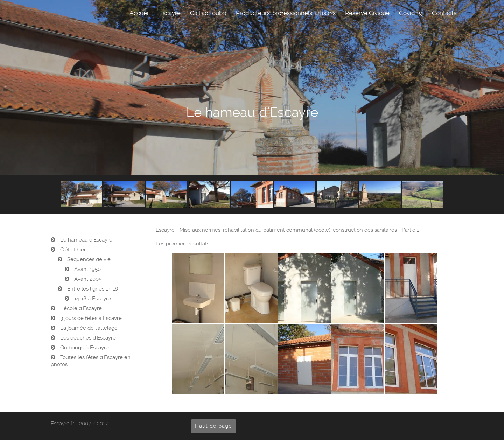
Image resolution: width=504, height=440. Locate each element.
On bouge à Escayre (84, 348)
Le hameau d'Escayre (86, 240)
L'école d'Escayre (80, 308)
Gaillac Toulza (208, 13)
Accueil (140, 13)
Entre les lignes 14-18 (92, 289)
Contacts (444, 13)
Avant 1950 (87, 269)
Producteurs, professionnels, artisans (286, 13)
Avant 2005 (87, 279)
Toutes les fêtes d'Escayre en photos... (91, 361)
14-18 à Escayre (92, 299)
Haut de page (213, 426)
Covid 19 (411, 13)
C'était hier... (74, 250)
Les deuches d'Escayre (87, 338)
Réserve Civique (367, 13)
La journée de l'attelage (88, 328)
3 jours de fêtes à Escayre (90, 318)
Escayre (170, 13)
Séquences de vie (88, 259)
